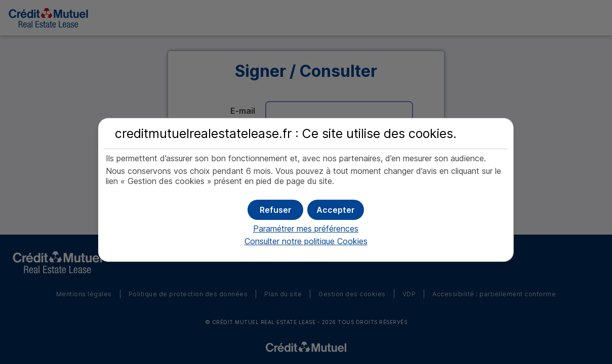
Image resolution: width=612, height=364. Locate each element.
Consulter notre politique (306, 241)
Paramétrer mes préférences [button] (306, 229)
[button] (336, 210)
